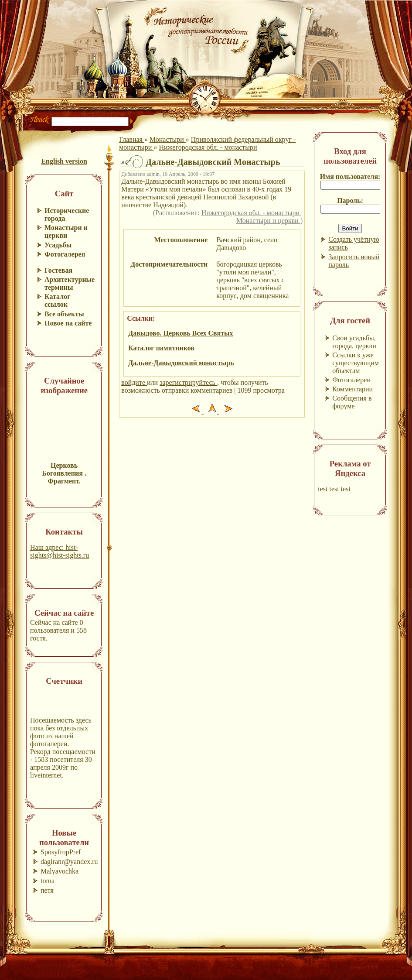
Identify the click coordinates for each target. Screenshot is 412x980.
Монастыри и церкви (268, 221)
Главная (132, 139)
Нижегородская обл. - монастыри (208, 147)
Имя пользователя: (350, 176)
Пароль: (350, 200)
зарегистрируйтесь (188, 382)
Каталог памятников (161, 348)
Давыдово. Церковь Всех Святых (180, 333)
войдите (134, 382)
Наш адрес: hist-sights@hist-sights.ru (60, 551)
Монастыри (168, 139)
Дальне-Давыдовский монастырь (181, 363)
